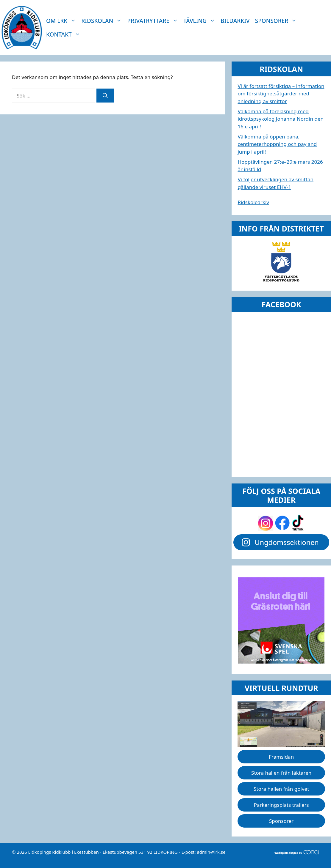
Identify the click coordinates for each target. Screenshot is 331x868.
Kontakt (65, 34)
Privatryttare (154, 21)
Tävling (201, 21)
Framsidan (281, 757)
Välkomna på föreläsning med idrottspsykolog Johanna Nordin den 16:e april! (281, 119)
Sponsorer (277, 21)
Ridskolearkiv (253, 202)
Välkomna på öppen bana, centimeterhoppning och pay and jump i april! (277, 144)
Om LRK (62, 21)
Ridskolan (103, 21)
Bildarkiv (235, 21)
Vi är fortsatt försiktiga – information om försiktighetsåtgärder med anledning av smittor (281, 94)
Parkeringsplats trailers (281, 805)
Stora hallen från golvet (281, 789)
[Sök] (105, 96)
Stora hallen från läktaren (281, 773)
